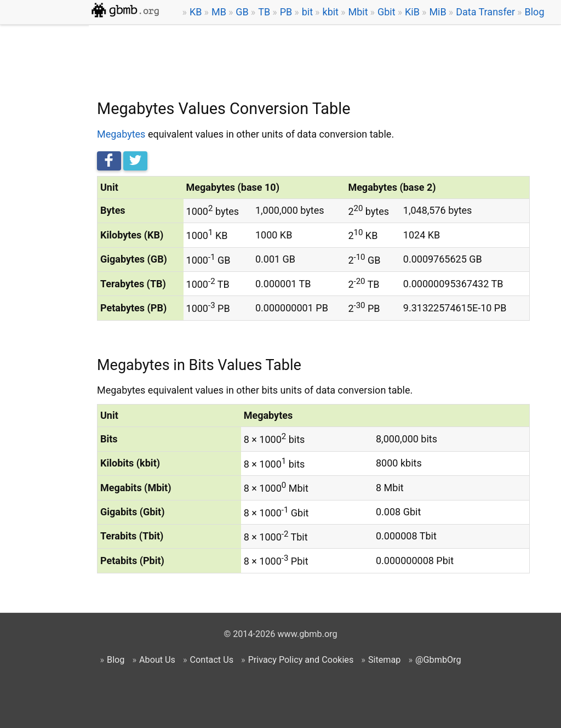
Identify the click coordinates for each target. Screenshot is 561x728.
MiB (437, 12)
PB (286, 12)
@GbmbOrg (438, 660)
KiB (412, 12)
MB (219, 12)
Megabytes (121, 134)
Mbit (358, 12)
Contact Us (212, 660)
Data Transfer (485, 12)
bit (307, 12)
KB (196, 12)
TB (264, 12)
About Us (157, 660)
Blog (535, 12)
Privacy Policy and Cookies (301, 660)
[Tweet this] (135, 161)
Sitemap (385, 660)
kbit (331, 12)
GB (242, 12)
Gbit (387, 12)
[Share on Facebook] (109, 161)
